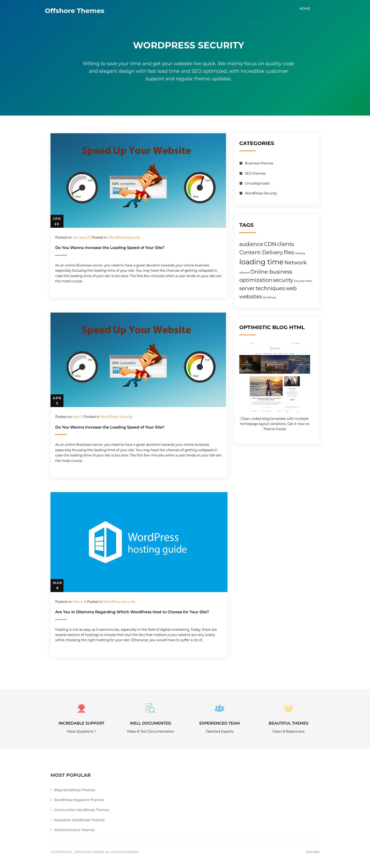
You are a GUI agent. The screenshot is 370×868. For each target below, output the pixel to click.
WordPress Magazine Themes (79, 800)
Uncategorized (257, 183)
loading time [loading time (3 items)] (261, 262)
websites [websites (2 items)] (251, 296)
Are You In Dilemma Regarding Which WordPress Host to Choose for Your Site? (132, 612)
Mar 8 (58, 585)
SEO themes (255, 173)
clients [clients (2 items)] (285, 244)
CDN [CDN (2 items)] (270, 244)
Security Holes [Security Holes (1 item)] (303, 281)
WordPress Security (124, 237)
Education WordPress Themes (79, 820)
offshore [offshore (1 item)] (244, 273)
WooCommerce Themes (74, 830)
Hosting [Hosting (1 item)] (300, 253)
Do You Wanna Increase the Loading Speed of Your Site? (110, 248)
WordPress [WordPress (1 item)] (269, 298)
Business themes (259, 163)
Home (311, 9)
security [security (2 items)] (283, 280)
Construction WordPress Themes (82, 810)
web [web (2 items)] (291, 288)
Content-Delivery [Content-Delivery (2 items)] (261, 252)
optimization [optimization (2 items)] (256, 280)
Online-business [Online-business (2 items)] (271, 272)
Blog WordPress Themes (75, 790)
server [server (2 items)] (247, 288)
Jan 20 (57, 221)
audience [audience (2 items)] (251, 244)
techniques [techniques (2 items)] (270, 288)
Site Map (313, 852)
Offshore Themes (80, 11)
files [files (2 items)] (289, 252)
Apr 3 (57, 401)
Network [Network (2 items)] (295, 262)
